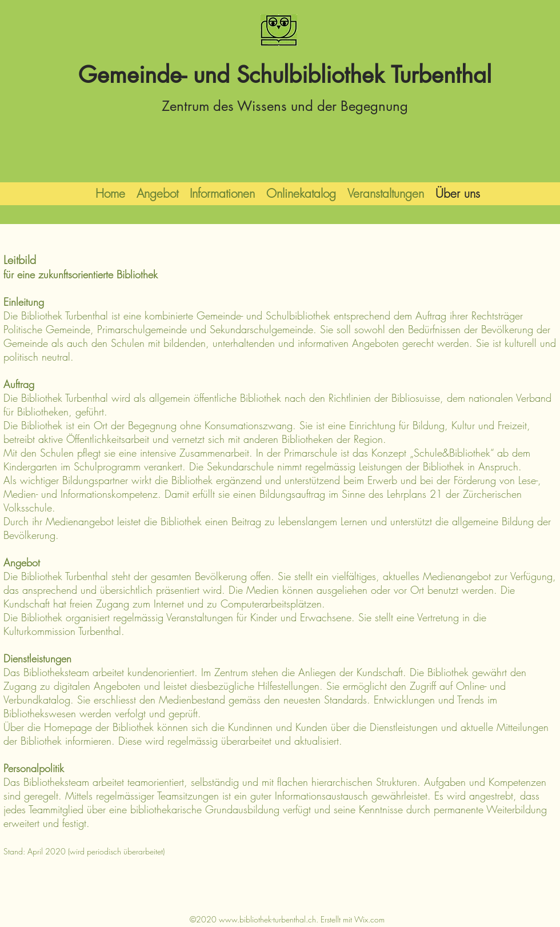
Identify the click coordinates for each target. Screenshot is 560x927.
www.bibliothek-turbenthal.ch (267, 919)
